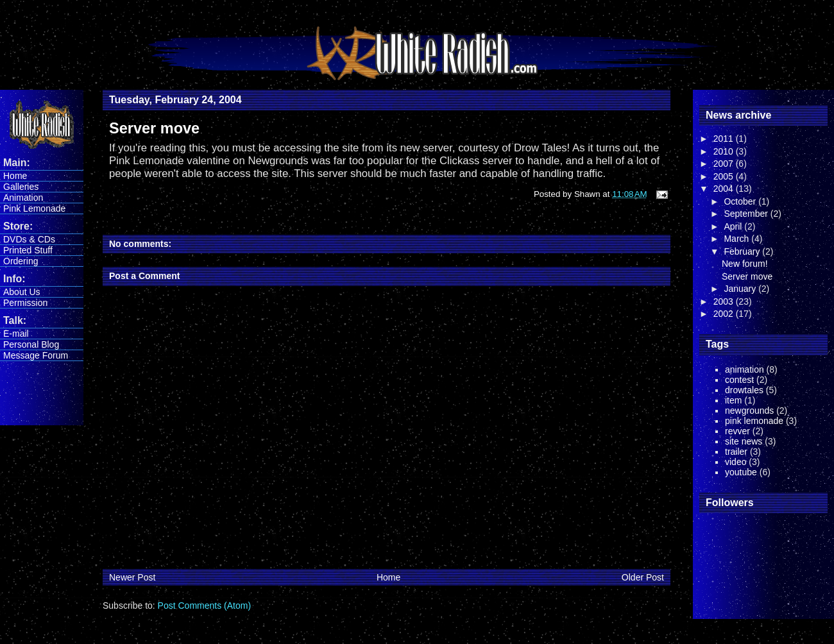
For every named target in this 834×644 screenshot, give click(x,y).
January (741, 289)
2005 (725, 176)
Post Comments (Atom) (204, 606)
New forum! (745, 264)
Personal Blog (31, 344)
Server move (747, 276)
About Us (22, 292)
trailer (736, 452)
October (741, 201)
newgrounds (749, 411)
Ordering (21, 261)
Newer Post (132, 577)
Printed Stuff (28, 250)
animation (745, 369)
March (737, 239)
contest (739, 380)
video (736, 462)
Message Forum (36, 355)
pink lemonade (754, 421)
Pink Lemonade (34, 208)
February (743, 251)
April (734, 226)
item (733, 400)
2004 (725, 189)
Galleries (21, 187)
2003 (725, 301)
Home (15, 176)
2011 (725, 139)
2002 (725, 314)
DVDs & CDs (29, 239)
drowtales (744, 390)
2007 (725, 164)
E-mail (16, 334)
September (747, 214)
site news (744, 441)
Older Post (643, 577)
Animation (23, 198)
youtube (741, 472)
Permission (25, 303)
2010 (725, 151)
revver (737, 431)
